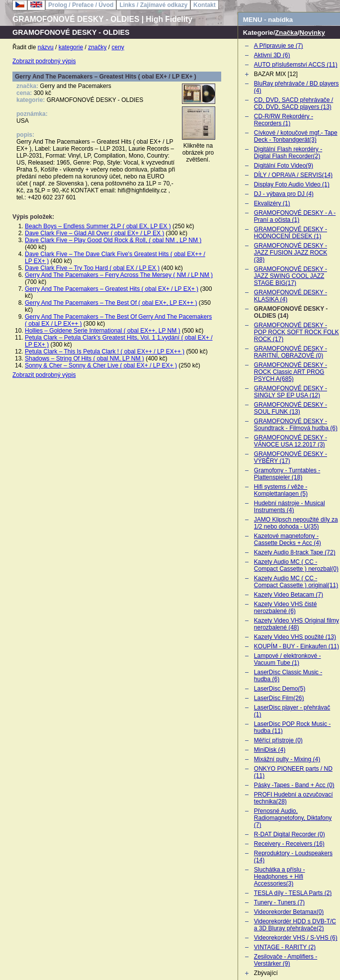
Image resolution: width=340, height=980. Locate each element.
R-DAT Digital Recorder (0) (290, 834)
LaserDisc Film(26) (279, 698)
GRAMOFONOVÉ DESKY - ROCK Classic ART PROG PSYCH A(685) (291, 372)
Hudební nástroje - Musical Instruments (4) (290, 507)
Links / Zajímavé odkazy (153, 5)
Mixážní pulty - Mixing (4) (287, 759)
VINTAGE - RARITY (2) (285, 947)
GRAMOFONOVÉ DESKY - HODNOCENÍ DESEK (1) (291, 233)
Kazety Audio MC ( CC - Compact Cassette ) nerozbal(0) (296, 565)
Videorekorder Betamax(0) (289, 912)
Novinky (312, 33)
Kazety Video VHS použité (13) (295, 637)
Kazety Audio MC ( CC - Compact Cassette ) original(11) (296, 582)
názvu (46, 47)
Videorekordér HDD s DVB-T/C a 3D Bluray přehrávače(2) (295, 925)
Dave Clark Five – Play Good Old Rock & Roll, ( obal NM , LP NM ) (113, 240)
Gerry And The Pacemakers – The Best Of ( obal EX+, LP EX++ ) (111, 303)
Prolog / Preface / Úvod (81, 5)
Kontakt (205, 5)
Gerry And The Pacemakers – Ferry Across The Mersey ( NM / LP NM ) (119, 275)
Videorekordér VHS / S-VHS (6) (296, 938)
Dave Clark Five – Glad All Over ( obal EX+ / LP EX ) (94, 233)
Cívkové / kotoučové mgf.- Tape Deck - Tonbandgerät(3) (296, 136)
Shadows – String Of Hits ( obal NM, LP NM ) (85, 358)
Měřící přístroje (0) (278, 740)
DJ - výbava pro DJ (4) (284, 194)
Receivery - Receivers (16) (289, 844)
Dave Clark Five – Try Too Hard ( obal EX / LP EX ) (92, 268)
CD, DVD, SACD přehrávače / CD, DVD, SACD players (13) (294, 103)
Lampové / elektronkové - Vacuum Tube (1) (288, 659)
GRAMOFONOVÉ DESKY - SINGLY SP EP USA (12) (291, 392)
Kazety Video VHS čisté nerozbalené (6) (286, 608)
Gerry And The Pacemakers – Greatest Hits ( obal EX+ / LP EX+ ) (112, 289)
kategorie (71, 47)
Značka (286, 33)
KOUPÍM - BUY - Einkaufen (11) (297, 646)
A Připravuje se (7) (279, 46)
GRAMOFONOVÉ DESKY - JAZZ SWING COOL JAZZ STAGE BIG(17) (291, 276)
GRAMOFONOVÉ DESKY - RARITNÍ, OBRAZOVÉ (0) (291, 352)
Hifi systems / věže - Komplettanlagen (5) (281, 490)
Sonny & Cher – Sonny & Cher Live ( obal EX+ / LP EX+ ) (101, 365)
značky (97, 47)
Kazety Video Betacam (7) (289, 595)
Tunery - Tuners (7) (279, 902)
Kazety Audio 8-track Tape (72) (295, 552)
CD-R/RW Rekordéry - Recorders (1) (284, 120)
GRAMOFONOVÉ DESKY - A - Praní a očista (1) (295, 216)
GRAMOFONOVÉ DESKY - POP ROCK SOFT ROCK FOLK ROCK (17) (297, 332)
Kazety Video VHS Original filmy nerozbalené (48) (297, 624)
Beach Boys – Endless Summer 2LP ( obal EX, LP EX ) (98, 226)
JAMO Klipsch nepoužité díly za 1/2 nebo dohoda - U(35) (296, 523)
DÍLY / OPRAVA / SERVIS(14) (293, 175)
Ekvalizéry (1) (272, 203)
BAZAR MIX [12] (276, 74)
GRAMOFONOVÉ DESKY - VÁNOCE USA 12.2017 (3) (291, 441)
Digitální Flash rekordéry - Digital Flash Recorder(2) (288, 153)
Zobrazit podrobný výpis (44, 61)
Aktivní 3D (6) (272, 55)
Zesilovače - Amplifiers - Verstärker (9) (286, 960)
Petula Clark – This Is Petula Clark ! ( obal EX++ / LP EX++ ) (105, 352)
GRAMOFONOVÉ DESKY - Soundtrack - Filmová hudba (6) (296, 425)
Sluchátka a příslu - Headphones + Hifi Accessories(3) (280, 877)
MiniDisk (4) (270, 750)
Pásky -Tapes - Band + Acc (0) (294, 785)
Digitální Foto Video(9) (284, 166)
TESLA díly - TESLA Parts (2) (293, 893)
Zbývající (266, 973)
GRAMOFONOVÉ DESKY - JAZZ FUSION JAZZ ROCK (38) (291, 253)
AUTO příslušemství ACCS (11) (296, 65)
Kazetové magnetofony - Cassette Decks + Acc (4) (288, 539)
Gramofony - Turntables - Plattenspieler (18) (287, 474)
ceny (118, 47)
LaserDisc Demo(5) (280, 689)
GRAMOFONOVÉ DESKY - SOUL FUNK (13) (291, 408)
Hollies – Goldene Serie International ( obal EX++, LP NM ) (103, 331)
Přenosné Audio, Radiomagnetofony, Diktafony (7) (293, 818)
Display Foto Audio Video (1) (292, 184)
